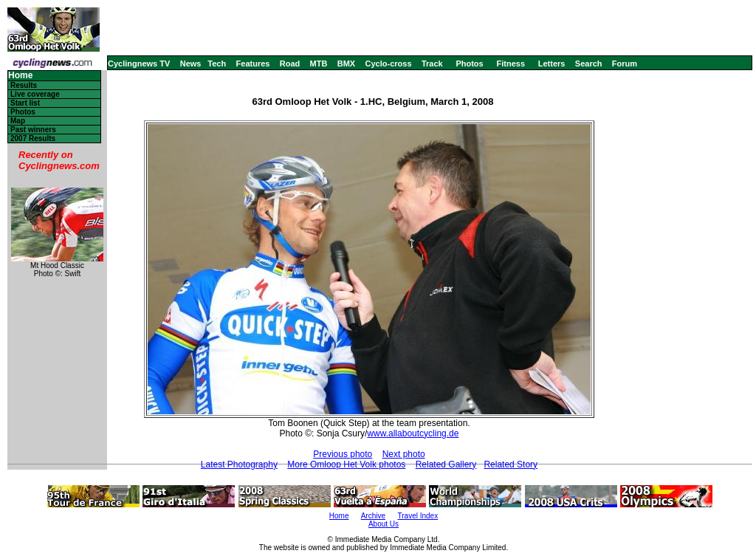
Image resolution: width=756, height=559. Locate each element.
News (191, 64)
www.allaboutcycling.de (413, 433)
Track (432, 64)
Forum (625, 64)
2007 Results (33, 138)
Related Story (511, 464)
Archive (373, 516)
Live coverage (35, 94)
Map (18, 121)
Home (20, 76)
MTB (319, 64)
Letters (552, 64)
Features (253, 64)
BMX (346, 64)
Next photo (404, 454)
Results (24, 85)
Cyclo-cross (389, 64)
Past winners (33, 130)
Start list (25, 103)
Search (589, 64)
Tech (217, 64)
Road (290, 64)
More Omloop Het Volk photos (346, 464)
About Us (384, 524)
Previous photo (343, 454)
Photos (469, 64)
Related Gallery (446, 464)
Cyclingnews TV (139, 64)
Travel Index (418, 516)
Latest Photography (239, 464)
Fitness (511, 64)
